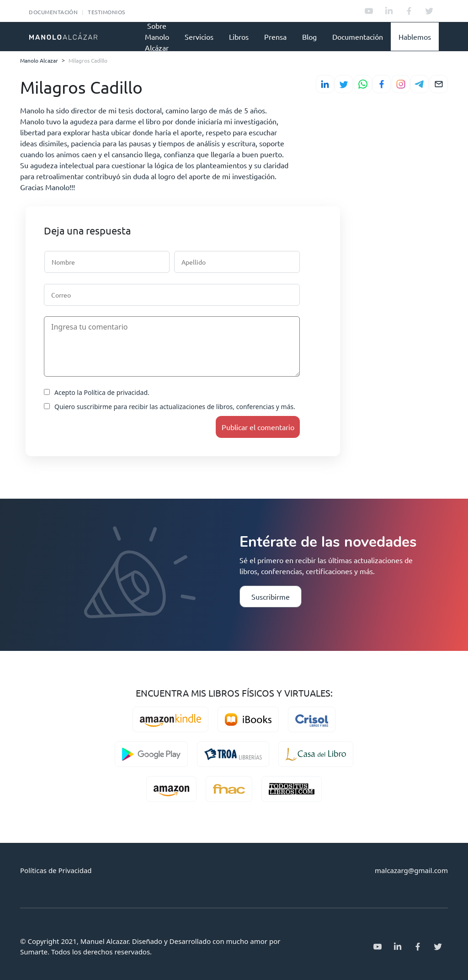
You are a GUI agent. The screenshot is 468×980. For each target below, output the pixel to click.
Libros (239, 37)
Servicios (199, 37)
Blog (309, 37)
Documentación (53, 12)
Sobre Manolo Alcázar (157, 37)
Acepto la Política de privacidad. (97, 392)
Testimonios (106, 12)
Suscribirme (271, 597)
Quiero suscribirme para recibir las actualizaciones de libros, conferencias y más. (170, 407)
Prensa (275, 37)
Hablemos (415, 37)
